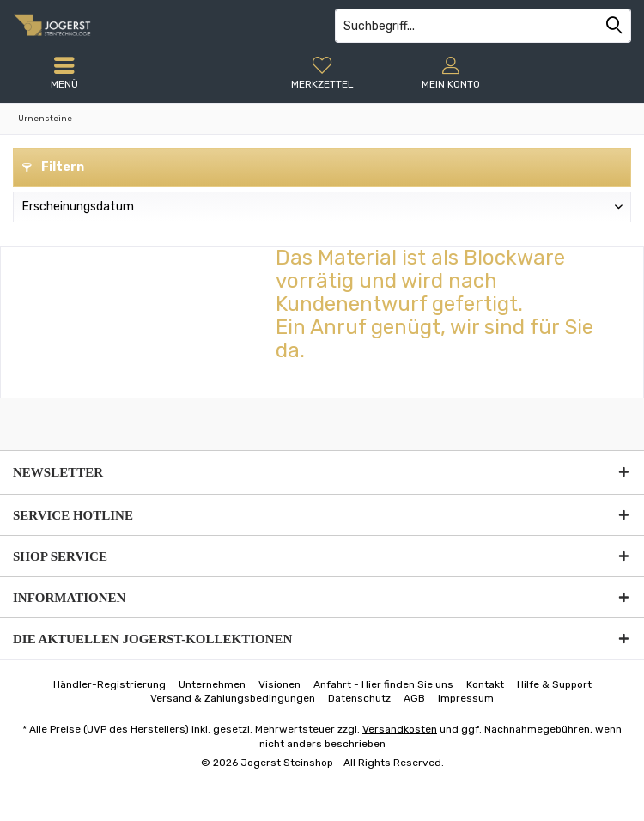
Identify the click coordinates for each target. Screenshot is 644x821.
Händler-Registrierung (109, 684)
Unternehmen (212, 684)
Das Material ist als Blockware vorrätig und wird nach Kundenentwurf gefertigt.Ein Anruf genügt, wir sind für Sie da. (434, 304)
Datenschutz (359, 698)
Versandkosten (400, 729)
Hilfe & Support (554, 684)
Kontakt (485, 684)
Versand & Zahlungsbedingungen (233, 698)
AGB (414, 698)
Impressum (466, 698)
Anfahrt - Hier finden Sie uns (383, 684)
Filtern (53, 167)
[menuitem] (322, 73)
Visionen (279, 684)
